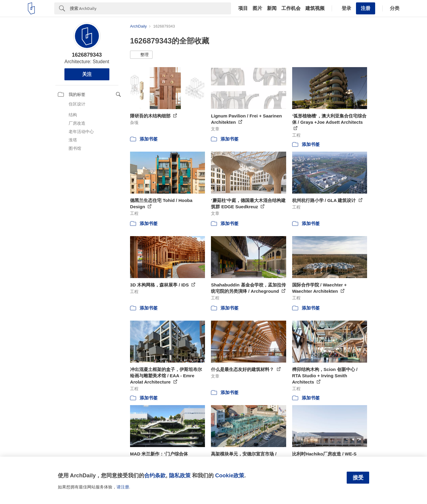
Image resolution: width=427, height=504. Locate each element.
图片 (257, 8)
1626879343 (87, 55)
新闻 (272, 8)
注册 (366, 8)
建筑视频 (315, 8)
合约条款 (155, 475)
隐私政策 (180, 475)
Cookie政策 (230, 475)
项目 (243, 8)
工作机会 (291, 8)
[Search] (150, 8)
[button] (141, 55)
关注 (87, 74)
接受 (358, 478)
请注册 (123, 487)
